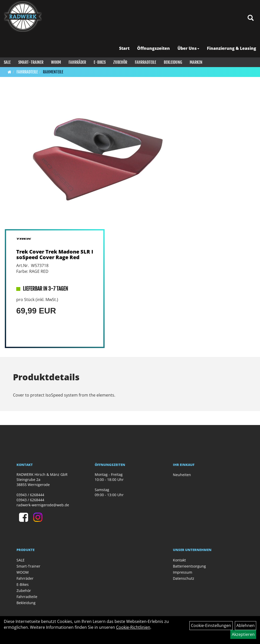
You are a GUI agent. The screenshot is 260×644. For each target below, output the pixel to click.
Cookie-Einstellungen (211, 625)
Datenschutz (184, 578)
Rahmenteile (53, 72)
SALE (7, 62)
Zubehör (120, 62)
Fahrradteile (145, 62)
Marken (196, 62)
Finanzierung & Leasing (232, 48)
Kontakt (179, 560)
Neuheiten (182, 475)
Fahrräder (77, 62)
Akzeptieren (243, 634)
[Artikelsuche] (251, 18)
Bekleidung (173, 62)
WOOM (56, 62)
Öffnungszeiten (153, 48)
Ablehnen (246, 625)
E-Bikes (100, 62)
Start (124, 48)
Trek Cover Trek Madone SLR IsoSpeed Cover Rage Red (55, 254)
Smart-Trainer (31, 62)
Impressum (183, 572)
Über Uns (188, 48)
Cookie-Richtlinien (133, 627)
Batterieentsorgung (189, 566)
